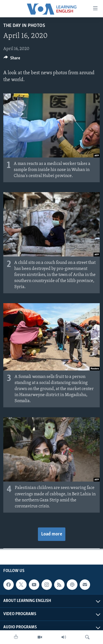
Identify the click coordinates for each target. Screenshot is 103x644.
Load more (52, 534)
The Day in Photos (24, 26)
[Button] (12, 59)
